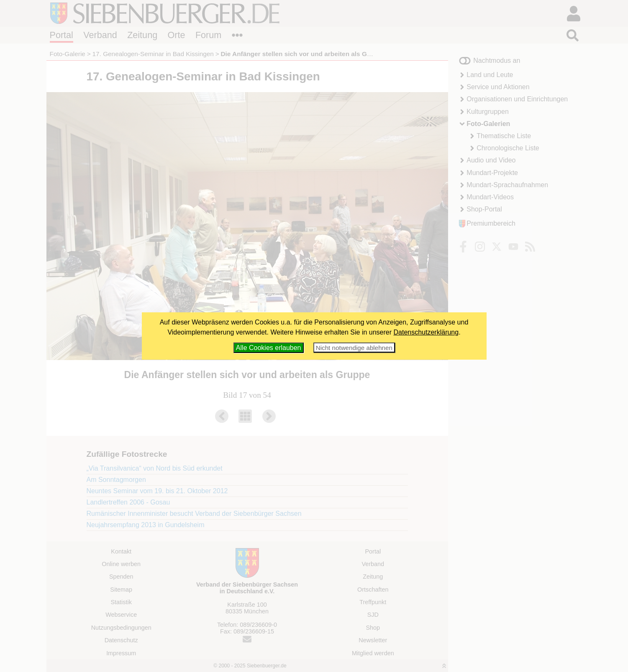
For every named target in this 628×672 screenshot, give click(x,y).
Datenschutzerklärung (426, 332)
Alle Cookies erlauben (269, 348)
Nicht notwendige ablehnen (354, 348)
